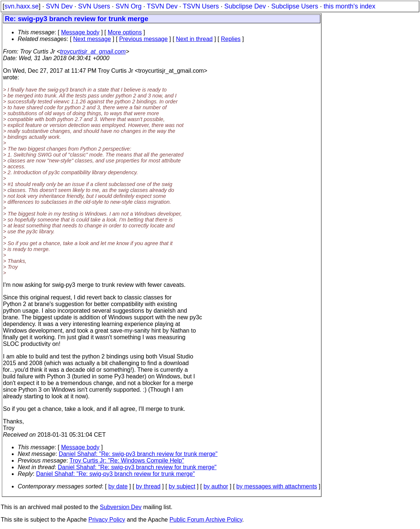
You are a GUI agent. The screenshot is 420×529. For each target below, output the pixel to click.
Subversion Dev (121, 507)
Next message (92, 39)
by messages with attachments (277, 486)
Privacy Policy (107, 520)
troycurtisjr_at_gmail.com (93, 51)
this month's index (350, 6)
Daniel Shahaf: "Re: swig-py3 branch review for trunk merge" (138, 454)
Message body (80, 32)
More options (125, 32)
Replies (231, 39)
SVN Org (128, 6)
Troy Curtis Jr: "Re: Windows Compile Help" (127, 461)
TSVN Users (201, 6)
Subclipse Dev (245, 6)
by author (216, 486)
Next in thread (194, 39)
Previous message (144, 39)
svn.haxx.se (22, 6)
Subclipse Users (295, 6)
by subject (182, 486)
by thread (148, 486)
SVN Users (94, 6)
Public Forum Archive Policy (206, 520)
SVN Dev (59, 6)
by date (118, 486)
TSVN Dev (162, 6)
